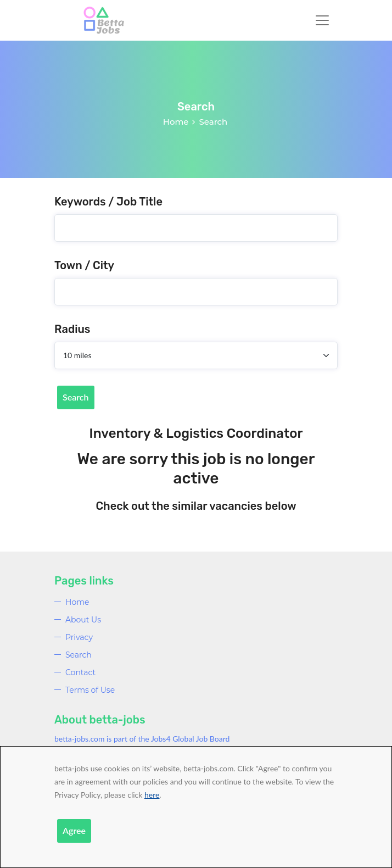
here (152, 795)
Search (76, 397)
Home (176, 122)
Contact (80, 672)
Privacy (79, 637)
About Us (83, 620)
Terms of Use (90, 690)
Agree (74, 830)
